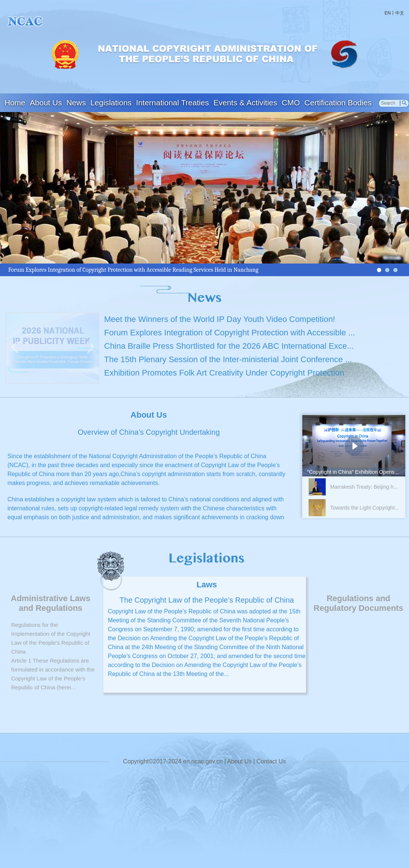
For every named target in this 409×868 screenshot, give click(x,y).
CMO (291, 103)
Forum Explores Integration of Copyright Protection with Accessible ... (230, 333)
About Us (46, 103)
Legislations (111, 103)
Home (15, 103)
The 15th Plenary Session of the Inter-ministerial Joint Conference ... (228, 359)
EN (388, 13)
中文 (400, 13)
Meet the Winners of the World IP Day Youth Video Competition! (220, 319)
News (76, 103)
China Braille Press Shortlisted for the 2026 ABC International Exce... (229, 346)
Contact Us (271, 761)
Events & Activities (245, 103)
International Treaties (173, 103)
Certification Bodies (338, 103)
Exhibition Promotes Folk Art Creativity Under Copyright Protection (224, 373)
